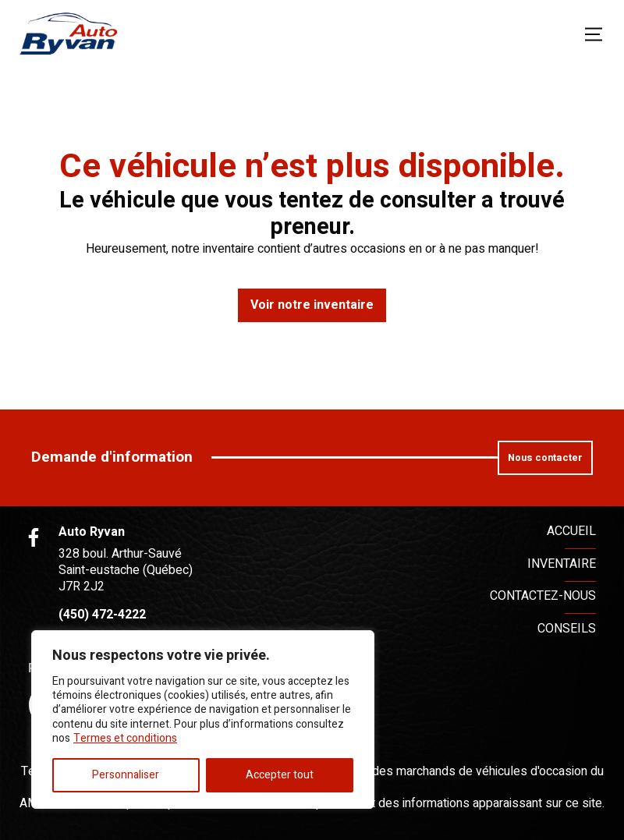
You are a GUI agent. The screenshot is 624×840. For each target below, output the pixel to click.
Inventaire (562, 564)
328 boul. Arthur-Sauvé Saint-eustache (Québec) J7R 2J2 (126, 570)
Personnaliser (126, 775)
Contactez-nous (543, 596)
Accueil (571, 531)
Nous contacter (545, 458)
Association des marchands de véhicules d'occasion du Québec (447, 780)
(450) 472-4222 (102, 615)
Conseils (567, 629)
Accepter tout (280, 775)
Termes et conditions (125, 738)
